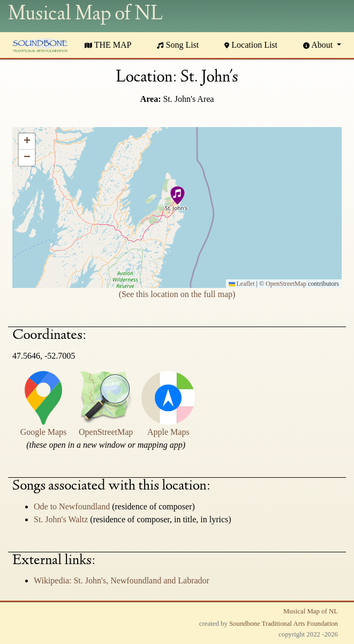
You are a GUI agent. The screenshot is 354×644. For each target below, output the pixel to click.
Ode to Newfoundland (73, 506)
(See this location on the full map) (177, 294)
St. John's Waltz (62, 519)
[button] (177, 197)
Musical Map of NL (311, 611)
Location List (251, 45)
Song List (178, 45)
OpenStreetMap (286, 284)
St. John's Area (188, 99)
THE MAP (108, 45)
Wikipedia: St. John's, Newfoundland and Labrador (122, 580)
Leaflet (242, 284)
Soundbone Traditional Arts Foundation (284, 624)
